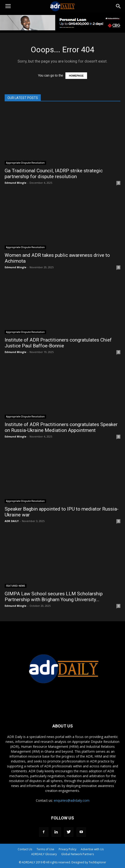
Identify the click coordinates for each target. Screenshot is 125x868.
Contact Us (25, 849)
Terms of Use (45, 849)
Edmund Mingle (15, 183)
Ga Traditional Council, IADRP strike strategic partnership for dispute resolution (54, 174)
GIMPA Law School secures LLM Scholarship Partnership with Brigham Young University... (54, 597)
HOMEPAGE (76, 76)
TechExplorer (97, 862)
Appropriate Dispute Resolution (25, 163)
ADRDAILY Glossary (44, 854)
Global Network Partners (78, 854)
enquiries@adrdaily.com (72, 800)
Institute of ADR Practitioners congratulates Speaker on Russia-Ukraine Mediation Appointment (61, 427)
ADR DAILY (12, 521)
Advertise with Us (92, 849)
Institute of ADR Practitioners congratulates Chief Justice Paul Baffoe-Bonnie (58, 343)
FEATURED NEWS (16, 586)
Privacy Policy (68, 849)
